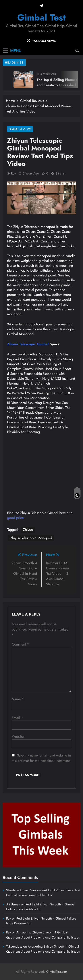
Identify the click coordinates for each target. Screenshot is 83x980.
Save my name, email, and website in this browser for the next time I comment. (41, 758)
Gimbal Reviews (20, 129)
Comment (20, 644)
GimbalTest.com (57, 972)
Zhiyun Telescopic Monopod (31, 538)
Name (18, 699)
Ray (13, 173)
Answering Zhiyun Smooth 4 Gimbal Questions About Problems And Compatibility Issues (43, 935)
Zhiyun (28, 530)
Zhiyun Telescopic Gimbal (28, 344)
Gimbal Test (41, 17)
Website (18, 737)
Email (17, 718)
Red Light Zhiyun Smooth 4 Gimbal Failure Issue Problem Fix (43, 893)
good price (15, 518)
